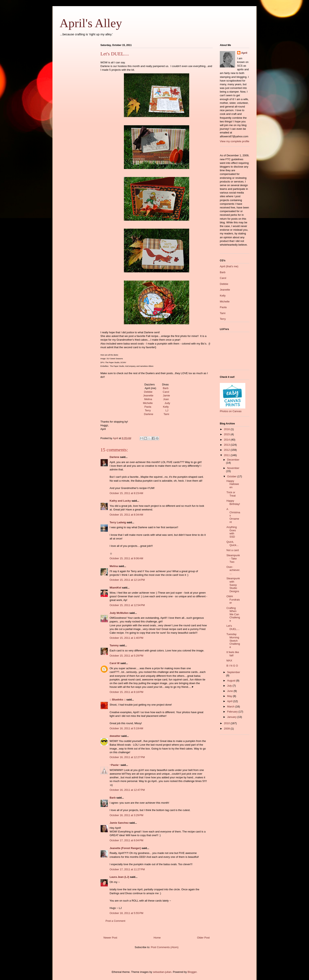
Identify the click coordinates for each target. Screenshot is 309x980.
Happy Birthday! (233, 502)
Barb (166, 388)
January (232, 717)
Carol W (115, 663)
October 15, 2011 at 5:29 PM (126, 656)
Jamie (166, 395)
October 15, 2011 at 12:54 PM (127, 605)
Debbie (148, 392)
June (230, 691)
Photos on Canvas (231, 411)
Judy (167, 403)
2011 (227, 455)
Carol (166, 392)
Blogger (192, 972)
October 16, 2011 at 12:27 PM (127, 757)
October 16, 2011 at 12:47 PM (127, 790)
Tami (166, 414)
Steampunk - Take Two (233, 558)
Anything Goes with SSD (232, 532)
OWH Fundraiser (233, 600)
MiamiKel (115, 588)
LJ (167, 410)
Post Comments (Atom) (165, 947)
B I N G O (232, 666)
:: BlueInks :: (118, 700)
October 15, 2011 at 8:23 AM (126, 493)
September (234, 672)
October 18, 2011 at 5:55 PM (126, 913)
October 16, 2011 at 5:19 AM (126, 728)
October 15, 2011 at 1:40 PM (126, 638)
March (231, 706)
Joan (166, 399)
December (233, 460)
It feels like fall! (233, 654)
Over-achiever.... (233, 570)
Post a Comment (115, 921)
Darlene (149, 414)
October (232, 476)
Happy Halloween (233, 484)
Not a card (232, 550)
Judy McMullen (119, 613)
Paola (148, 407)
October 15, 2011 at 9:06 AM (126, 558)
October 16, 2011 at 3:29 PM (126, 815)
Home (157, 938)
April (244, 53)
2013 (227, 445)
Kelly (166, 407)
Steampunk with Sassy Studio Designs (233, 585)
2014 (227, 440)
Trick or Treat (231, 494)
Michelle (148, 403)
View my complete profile (235, 141)
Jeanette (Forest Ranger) (126, 848)
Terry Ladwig (118, 522)
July (230, 686)
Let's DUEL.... (233, 627)
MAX (229, 661)
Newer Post (110, 938)
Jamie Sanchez (119, 823)
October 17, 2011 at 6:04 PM (126, 840)
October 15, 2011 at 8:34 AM (126, 515)
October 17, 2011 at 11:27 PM (127, 869)
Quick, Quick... (232, 543)
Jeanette (148, 395)
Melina (148, 399)
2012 (227, 450)
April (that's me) (229, 266)
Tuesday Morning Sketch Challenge (233, 640)
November (233, 468)
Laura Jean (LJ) (119, 877)
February (233, 712)
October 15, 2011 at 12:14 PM (127, 580)
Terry (148, 410)
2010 (227, 723)
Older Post (203, 938)
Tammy (114, 645)
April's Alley (91, 23)
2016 (227, 429)
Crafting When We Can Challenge (233, 614)
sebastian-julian (162, 972)
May (230, 696)
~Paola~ (115, 765)
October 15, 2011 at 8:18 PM (126, 692)
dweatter (115, 736)
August (232, 681)
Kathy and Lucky (120, 501)
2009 (227, 729)
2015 (227, 434)
